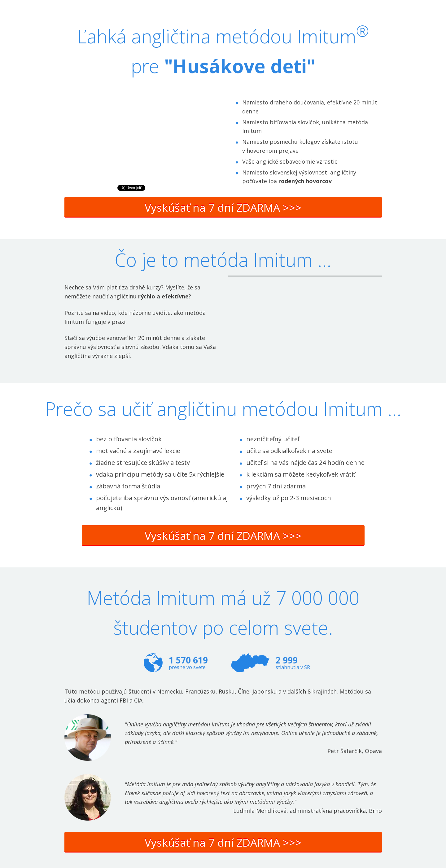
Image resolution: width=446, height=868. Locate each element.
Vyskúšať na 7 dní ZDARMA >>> (223, 207)
